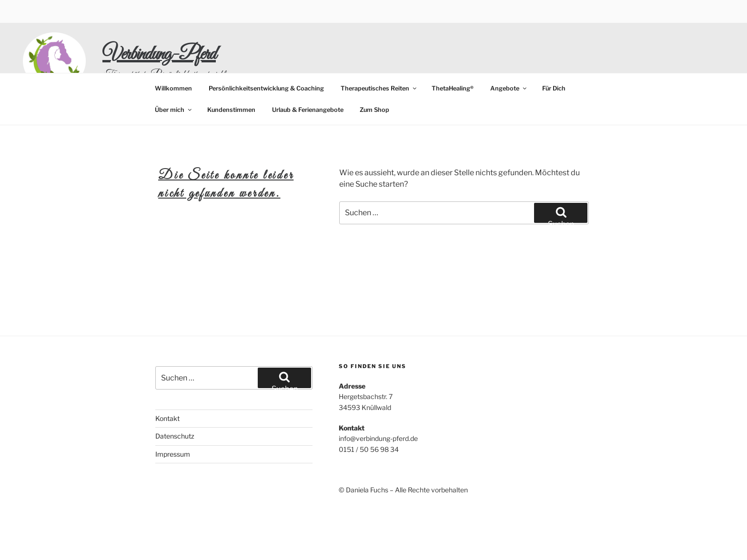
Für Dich (554, 88)
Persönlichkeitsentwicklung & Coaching (266, 88)
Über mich (174, 110)
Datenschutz (175, 436)
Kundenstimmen (231, 110)
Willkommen (173, 88)
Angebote (509, 88)
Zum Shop (374, 110)
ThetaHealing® (453, 88)
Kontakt (167, 418)
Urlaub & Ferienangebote (308, 110)
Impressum (173, 454)
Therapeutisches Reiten (379, 88)
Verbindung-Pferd (159, 55)
